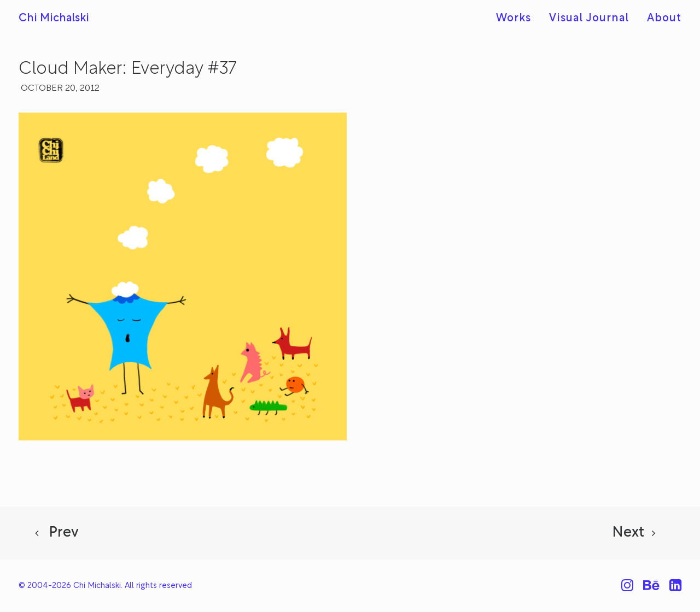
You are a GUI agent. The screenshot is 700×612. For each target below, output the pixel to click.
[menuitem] (517, 19)
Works (514, 19)
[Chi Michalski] (54, 19)
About (664, 19)
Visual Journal (589, 19)
